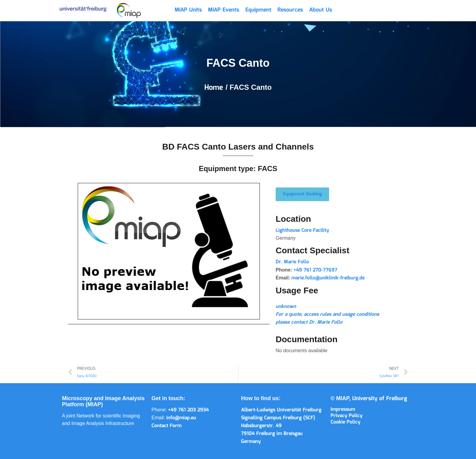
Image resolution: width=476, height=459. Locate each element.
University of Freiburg (380, 399)
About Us (321, 10)
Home (215, 88)
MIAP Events (224, 10)
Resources (290, 10)
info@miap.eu (181, 418)
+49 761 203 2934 (189, 410)
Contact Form (167, 426)
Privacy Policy (347, 416)
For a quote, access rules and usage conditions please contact (327, 314)
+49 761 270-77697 (315, 270)
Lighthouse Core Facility (302, 230)
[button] (302, 194)
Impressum (343, 409)
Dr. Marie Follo (292, 262)
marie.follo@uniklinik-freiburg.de (328, 278)
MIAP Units (188, 10)
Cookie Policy (345, 422)
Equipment (258, 10)
